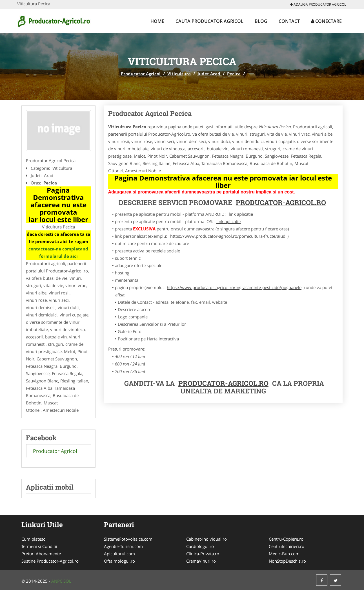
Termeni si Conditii (39, 546)
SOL (67, 581)
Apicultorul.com (119, 554)
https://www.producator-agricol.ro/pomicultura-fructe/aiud (228, 236)
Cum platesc (33, 539)
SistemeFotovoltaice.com (128, 539)
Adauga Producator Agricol (318, 4)
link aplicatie (241, 214)
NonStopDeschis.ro (287, 561)
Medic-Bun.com (284, 554)
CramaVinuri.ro (201, 561)
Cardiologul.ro (200, 546)
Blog (261, 21)
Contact (289, 21)
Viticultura (179, 74)
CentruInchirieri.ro (287, 546)
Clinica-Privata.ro (203, 554)
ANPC (57, 581)
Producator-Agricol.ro (281, 202)
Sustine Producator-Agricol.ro (50, 561)
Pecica (234, 74)
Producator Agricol (141, 74)
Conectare (326, 21)
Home (157, 21)
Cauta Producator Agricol (209, 21)
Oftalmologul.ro (119, 561)
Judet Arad (209, 74)
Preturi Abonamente (41, 554)
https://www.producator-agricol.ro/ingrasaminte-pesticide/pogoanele (234, 287)
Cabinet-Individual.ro (207, 539)
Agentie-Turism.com (123, 546)
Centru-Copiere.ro (286, 539)
